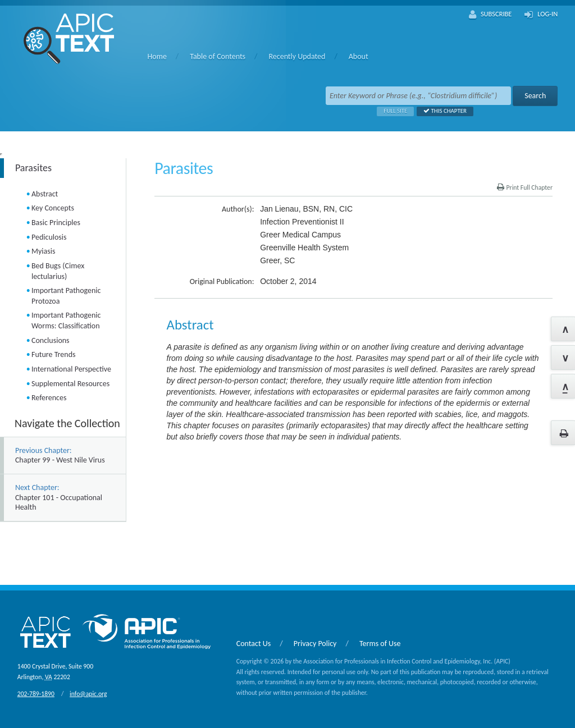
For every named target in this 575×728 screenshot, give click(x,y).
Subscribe (490, 15)
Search (535, 96)
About (359, 56)
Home (157, 56)
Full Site (392, 111)
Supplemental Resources (70, 384)
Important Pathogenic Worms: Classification (66, 320)
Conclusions (51, 340)
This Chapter (442, 111)
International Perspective (71, 369)
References (49, 398)
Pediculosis (49, 237)
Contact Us (254, 644)
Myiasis (43, 251)
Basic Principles (56, 223)
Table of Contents (218, 56)
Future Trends (53, 354)
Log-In (541, 15)
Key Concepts (53, 208)
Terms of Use (380, 644)
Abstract (45, 194)
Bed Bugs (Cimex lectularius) (58, 271)
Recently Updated (297, 56)
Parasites (33, 168)
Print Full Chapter (525, 187)
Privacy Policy (315, 644)
